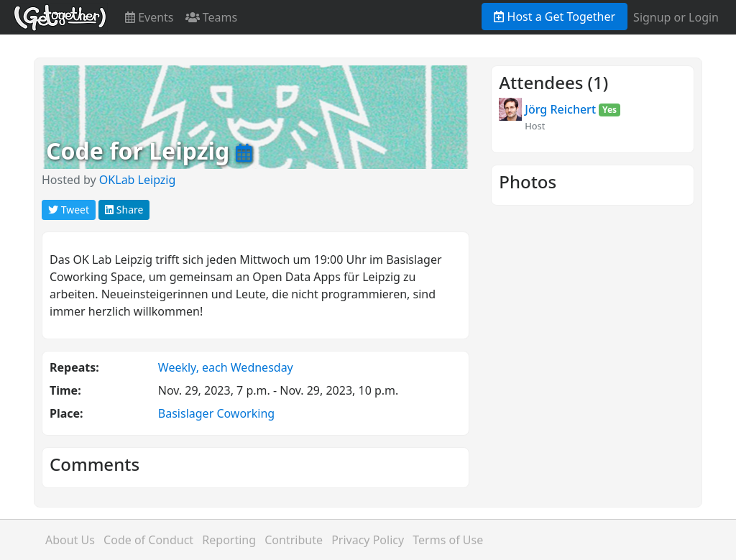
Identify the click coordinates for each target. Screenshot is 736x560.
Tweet (69, 210)
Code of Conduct (148, 540)
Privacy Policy (368, 540)
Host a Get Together (555, 17)
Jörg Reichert (560, 109)
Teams (212, 17)
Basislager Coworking (216, 413)
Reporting (229, 540)
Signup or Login (676, 17)
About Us (70, 540)
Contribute (294, 540)
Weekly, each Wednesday (226, 367)
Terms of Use (448, 540)
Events (149, 17)
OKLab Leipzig (137, 180)
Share (124, 210)
